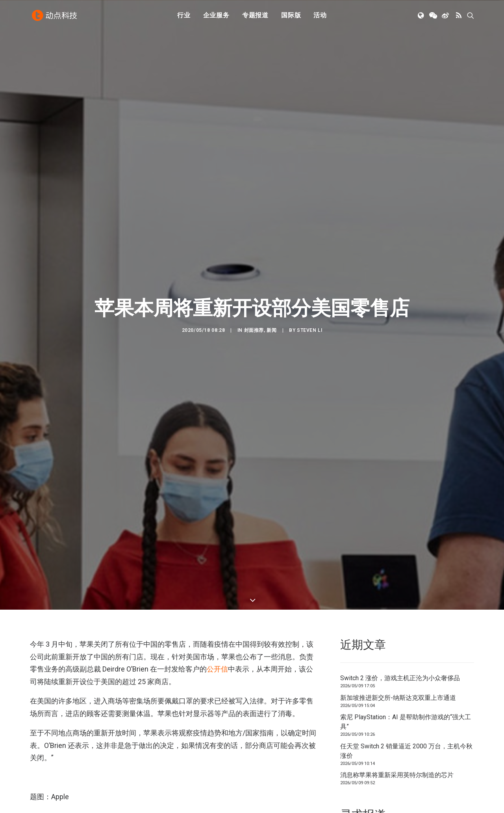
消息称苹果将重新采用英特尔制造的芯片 (397, 691)
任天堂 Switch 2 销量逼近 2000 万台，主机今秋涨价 (406, 667)
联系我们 (447, 762)
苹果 (154, 752)
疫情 (115, 752)
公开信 (217, 585)
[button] (422, 17)
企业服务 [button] (216, 17)
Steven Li (309, 295)
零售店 (175, 752)
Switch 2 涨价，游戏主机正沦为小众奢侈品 (400, 594)
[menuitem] (184, 17)
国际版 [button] (291, 17)
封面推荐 (254, 295)
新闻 (271, 295)
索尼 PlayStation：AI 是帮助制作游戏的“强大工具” (406, 637)
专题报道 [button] (255, 17)
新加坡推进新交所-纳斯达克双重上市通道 (398, 613)
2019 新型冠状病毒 (52, 752)
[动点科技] (55, 17)
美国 (134, 752)
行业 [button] (184, 17)
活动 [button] (320, 17)
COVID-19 (90, 752)
